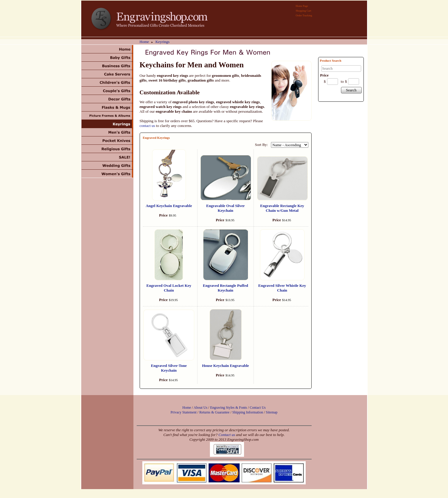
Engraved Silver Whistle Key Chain (282, 288)
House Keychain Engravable (225, 366)
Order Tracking (304, 15)
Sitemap (272, 412)
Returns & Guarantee (214, 412)
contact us (147, 126)
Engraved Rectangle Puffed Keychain (225, 288)
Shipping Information (248, 412)
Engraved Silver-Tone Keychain (169, 368)
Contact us (227, 435)
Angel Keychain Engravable (169, 206)
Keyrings (162, 42)
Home (144, 42)
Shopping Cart (303, 11)
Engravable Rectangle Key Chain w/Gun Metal (282, 208)
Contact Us (258, 408)
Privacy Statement (184, 412)
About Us (200, 408)
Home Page (302, 6)
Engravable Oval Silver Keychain (226, 208)
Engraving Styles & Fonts (229, 408)
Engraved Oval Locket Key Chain (169, 288)
